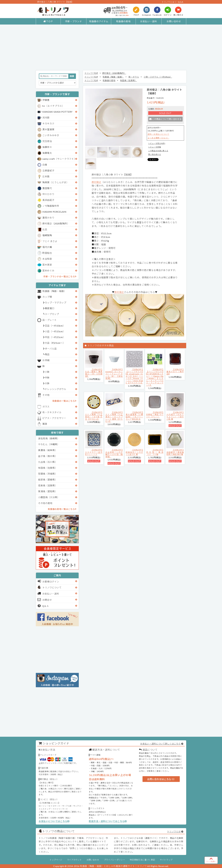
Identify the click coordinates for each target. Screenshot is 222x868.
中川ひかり (48, 194)
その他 (46, 395)
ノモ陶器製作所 (51, 206)
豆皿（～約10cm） (55, 326)
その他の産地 (45, 503)
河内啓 (46, 118)
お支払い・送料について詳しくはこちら (160, 744)
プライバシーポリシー (115, 860)
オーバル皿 (51, 349)
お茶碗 (46, 360)
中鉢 (47, 378)
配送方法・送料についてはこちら (108, 821)
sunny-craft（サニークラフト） (59, 159)
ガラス (46, 407)
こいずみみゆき (51, 135)
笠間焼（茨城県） (48, 474)
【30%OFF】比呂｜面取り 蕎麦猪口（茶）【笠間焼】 (94, 373)
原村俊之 (96, 182)
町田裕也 (47, 253)
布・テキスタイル (52, 412)
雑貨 (45, 424)
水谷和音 (47, 259)
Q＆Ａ (43, 606)
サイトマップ (166, 860)
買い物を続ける (155, 154)
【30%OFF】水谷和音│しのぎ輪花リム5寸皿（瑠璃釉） (114, 453)
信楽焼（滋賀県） (48, 485)
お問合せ (45, 600)
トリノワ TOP (91, 73)
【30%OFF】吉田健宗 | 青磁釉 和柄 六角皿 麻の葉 (175, 452)
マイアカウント (74, 860)
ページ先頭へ (211, 860)
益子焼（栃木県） (48, 456)
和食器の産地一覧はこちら (62, 509)
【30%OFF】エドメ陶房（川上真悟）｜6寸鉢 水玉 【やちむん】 (94, 416)
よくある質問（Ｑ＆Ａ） (158, 138)
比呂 (45, 229)
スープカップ (52, 314)
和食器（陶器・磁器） (54, 291)
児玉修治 (47, 141)
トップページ (56, 860)
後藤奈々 (47, 147)
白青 (45, 165)
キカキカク (48, 123)
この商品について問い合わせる (165, 119)
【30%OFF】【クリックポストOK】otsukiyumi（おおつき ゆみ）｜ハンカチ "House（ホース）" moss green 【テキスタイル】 (134, 376)
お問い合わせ (174, 21)
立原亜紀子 (48, 171)
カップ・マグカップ (56, 303)
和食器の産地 (123, 21)
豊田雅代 (47, 188)
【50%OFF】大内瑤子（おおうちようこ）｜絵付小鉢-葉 (175, 416)
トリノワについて (52, 587)
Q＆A (181, 2)
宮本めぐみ (48, 271)
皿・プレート (50, 320)
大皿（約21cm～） (55, 343)
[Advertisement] (111, 47)
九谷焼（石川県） (48, 462)
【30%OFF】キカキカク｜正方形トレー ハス (94, 452)
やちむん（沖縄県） (49, 444)
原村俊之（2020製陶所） (56, 223)
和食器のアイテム (99, 21)
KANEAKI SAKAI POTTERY (57, 112)
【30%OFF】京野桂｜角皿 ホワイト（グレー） (155, 415)
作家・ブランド (74, 21)
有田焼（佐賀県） (48, 468)
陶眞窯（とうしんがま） (55, 182)
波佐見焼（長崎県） (49, 438)
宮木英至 (47, 265)
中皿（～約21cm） (55, 337)
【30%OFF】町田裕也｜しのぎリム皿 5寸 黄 (134, 452)
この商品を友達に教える (158, 151)
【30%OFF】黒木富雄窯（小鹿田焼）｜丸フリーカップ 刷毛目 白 (134, 416)
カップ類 (47, 297)
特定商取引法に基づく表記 (142, 860)
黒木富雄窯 (48, 129)
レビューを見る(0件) (157, 143)
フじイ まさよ (50, 241)
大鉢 (47, 383)
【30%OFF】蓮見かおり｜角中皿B (175, 372)
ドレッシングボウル (56, 389)
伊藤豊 (46, 100)
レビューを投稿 (155, 147)
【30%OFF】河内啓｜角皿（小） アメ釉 (155, 452)
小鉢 (47, 372)
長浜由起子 (48, 200)
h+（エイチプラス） (53, 106)
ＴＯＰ (48, 21)
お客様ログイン (48, 581)
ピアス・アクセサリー (54, 418)
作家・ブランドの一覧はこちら (60, 276)
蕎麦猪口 (50, 308)
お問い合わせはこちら (161, 779)
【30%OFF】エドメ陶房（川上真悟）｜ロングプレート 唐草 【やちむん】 (114, 417)
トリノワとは (168, 2)
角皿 (47, 354)
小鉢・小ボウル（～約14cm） (158, 77)
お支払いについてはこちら (54, 821)
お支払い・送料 (149, 21)
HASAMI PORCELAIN (54, 212)
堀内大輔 (47, 247)
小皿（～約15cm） (55, 331)
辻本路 (46, 176)
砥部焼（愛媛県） (48, 480)
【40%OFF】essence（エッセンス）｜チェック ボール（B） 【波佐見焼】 (114, 374)
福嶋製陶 (47, 235)
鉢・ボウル (134, 77)
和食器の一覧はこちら (64, 401)
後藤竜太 (47, 153)
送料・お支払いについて (158, 134)
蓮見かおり (48, 218)
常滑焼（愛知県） (48, 491)
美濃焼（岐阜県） (48, 450)
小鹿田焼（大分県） (49, 497)
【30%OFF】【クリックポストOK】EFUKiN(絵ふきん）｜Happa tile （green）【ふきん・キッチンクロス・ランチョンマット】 (155, 377)
